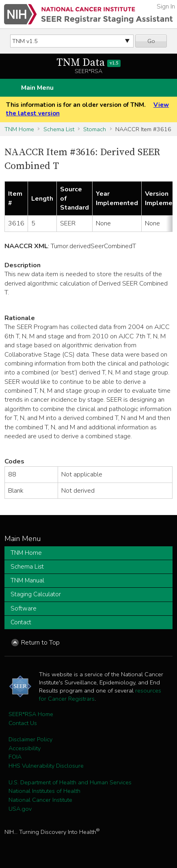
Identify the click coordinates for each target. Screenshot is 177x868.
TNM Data (89, 63)
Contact (21, 622)
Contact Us (23, 723)
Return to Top (40, 643)
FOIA (15, 757)
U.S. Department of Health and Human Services (70, 782)
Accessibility (25, 748)
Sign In (166, 6)
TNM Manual (27, 580)
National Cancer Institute (40, 800)
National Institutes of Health (44, 791)
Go (151, 41)
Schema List (59, 129)
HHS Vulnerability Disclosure (46, 766)
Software (24, 608)
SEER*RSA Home (31, 714)
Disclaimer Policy (30, 739)
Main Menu (37, 88)
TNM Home (19, 129)
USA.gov (20, 809)
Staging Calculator (36, 594)
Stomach (95, 129)
